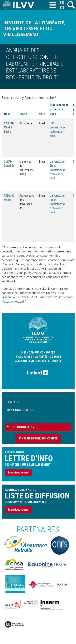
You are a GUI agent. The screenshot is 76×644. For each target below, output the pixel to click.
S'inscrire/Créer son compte (38, 438)
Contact (13, 402)
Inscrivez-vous (18, 472)
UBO (52, 123)
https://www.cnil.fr (15, 301)
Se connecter (24, 427)
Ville (42, 114)
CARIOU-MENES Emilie (9, 128)
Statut (23, 114)
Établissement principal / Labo (59, 109)
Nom (7, 114)
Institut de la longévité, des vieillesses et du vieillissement (34, 28)
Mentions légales (20, 410)
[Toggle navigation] (52, 5)
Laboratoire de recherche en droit (58, 132)
